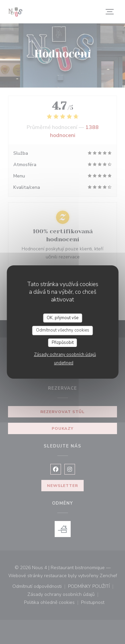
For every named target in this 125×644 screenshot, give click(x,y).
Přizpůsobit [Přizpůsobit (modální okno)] (63, 343)
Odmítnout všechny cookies (63, 330)
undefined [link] (64, 363)
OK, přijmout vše (62, 318)
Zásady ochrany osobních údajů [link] (65, 355)
